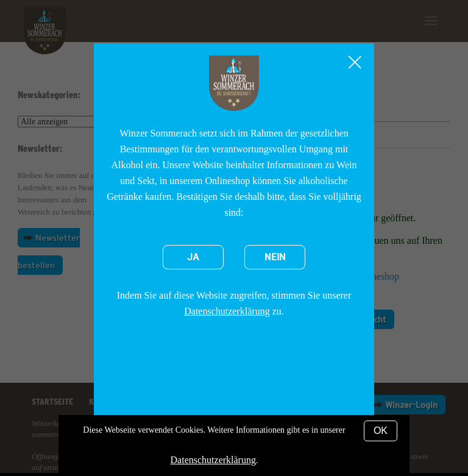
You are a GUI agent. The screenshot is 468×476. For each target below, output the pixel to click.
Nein (275, 257)
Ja (193, 257)
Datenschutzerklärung (227, 311)
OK (381, 431)
